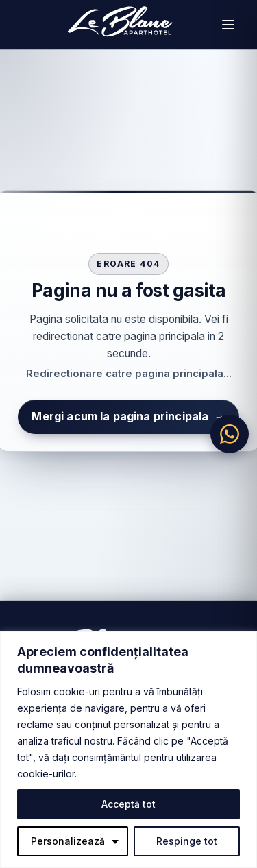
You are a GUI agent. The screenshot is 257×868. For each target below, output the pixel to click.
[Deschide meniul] (228, 25)
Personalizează (68, 841)
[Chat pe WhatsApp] (230, 434)
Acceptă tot (128, 804)
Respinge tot (187, 841)
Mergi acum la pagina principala (128, 417)
